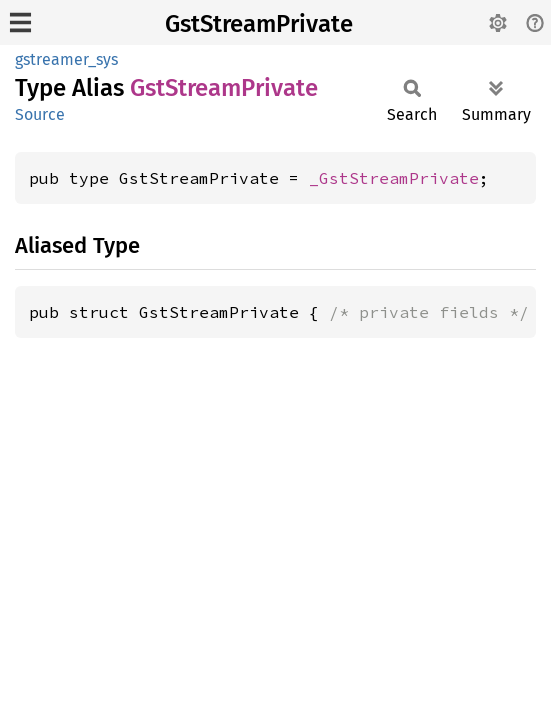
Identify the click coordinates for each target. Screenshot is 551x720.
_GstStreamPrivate (394, 178)
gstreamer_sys (66, 59)
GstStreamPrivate (259, 24)
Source (40, 114)
